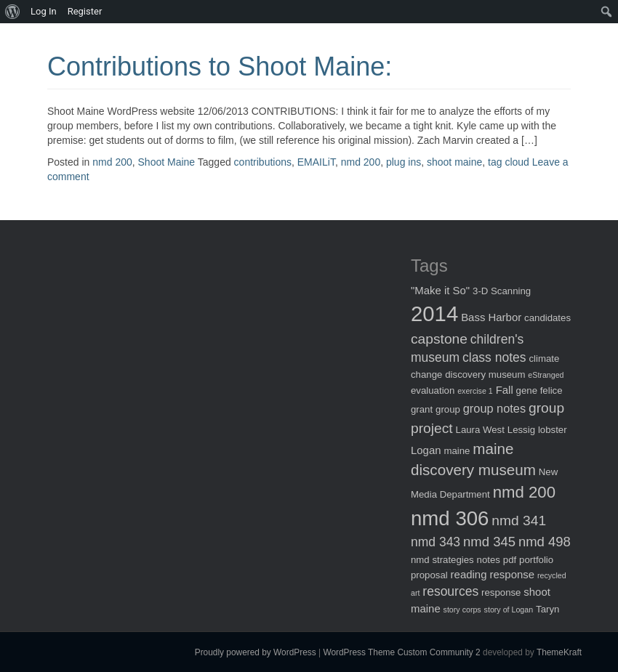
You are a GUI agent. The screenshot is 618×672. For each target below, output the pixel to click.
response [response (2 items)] (501, 592)
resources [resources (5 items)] (450, 591)
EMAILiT (316, 162)
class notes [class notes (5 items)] (494, 357)
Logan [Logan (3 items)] (426, 450)
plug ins (404, 162)
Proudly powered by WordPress (256, 652)
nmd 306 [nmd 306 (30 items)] (450, 518)
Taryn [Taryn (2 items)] (547, 609)
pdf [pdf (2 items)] (510, 560)
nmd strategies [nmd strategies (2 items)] (442, 560)
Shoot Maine (167, 162)
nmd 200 (112, 162)
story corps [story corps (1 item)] (462, 610)
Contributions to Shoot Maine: (220, 66)
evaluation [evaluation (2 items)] (433, 390)
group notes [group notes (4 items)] (494, 408)
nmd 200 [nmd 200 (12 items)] (524, 492)
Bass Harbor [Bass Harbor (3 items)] (491, 317)
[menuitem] (13, 12)
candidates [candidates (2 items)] (547, 318)
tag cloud (509, 162)
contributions (263, 162)
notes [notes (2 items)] (489, 560)
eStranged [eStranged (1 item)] (546, 375)
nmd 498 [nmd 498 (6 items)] (545, 542)
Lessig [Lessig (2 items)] (521, 430)
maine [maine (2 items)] (457, 451)
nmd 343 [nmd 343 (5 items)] (436, 542)
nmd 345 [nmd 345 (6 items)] (489, 542)
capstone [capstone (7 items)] (439, 339)
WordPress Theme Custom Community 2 (401, 652)
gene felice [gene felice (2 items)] (539, 390)
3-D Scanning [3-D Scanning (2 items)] (502, 291)
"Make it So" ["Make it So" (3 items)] (440, 290)
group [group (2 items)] (448, 409)
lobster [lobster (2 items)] (553, 430)
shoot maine (454, 162)
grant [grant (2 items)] (422, 409)
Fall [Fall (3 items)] (505, 390)
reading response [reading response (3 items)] (493, 574)
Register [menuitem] (85, 11)
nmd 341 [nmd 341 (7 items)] (519, 521)
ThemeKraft (559, 652)
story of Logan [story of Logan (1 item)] (509, 610)
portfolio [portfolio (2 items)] (536, 560)
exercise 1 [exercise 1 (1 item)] (475, 391)
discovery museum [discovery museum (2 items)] (485, 375)
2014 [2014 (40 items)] (434, 313)
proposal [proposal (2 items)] (429, 575)
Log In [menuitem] (44, 11)
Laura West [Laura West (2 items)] (480, 430)
